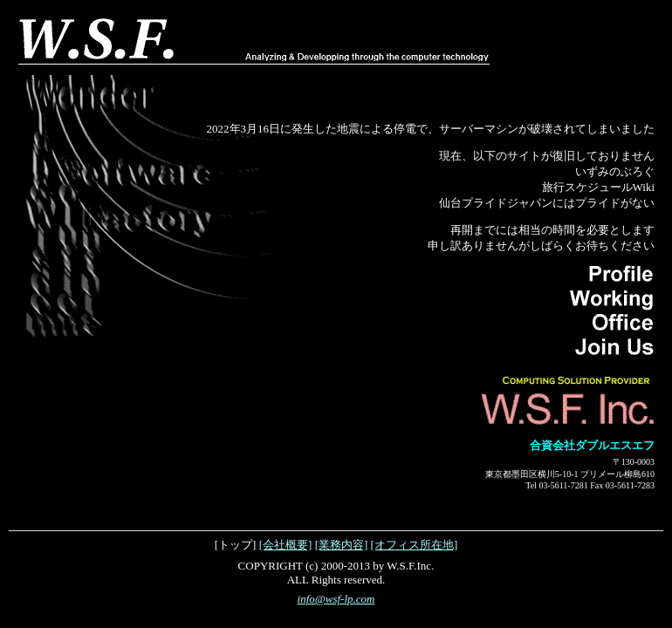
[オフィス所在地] (415, 545)
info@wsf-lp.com (336, 599)
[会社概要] (286, 545)
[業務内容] (342, 545)
